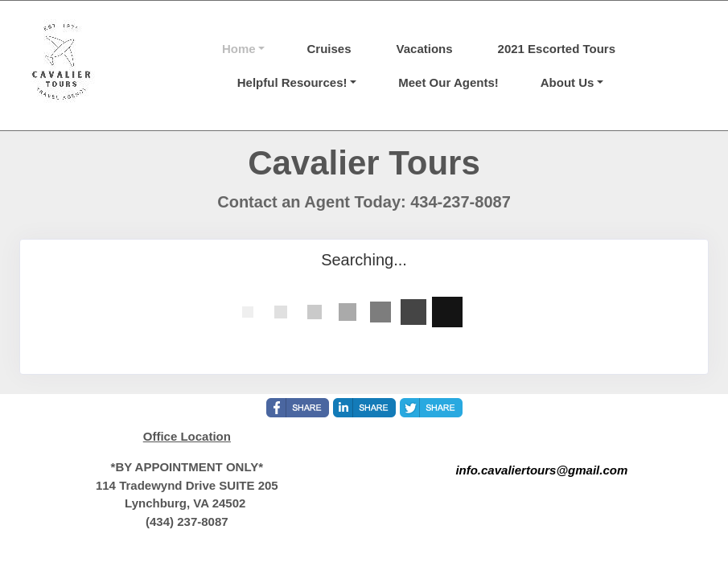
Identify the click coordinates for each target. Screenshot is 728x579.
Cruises (329, 49)
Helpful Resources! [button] (292, 82)
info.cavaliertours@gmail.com (541, 470)
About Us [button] (568, 82)
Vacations (425, 49)
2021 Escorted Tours (557, 49)
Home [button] (239, 49)
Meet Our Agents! (448, 82)
